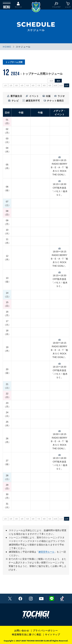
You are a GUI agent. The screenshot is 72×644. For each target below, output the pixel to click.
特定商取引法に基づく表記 (27, 635)
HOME (7, 47)
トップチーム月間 (14, 62)
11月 (61, 86)
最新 (58, 81)
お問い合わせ (22, 631)
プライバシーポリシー (45, 631)
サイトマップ (53, 635)
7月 (39, 86)
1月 (5, 86)
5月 (28, 86)
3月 (16, 86)
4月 (22, 86)
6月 (33, 86)
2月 (11, 86)
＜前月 (51, 81)
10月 (55, 86)
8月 (44, 86)
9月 (50, 86)
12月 (67, 86)
